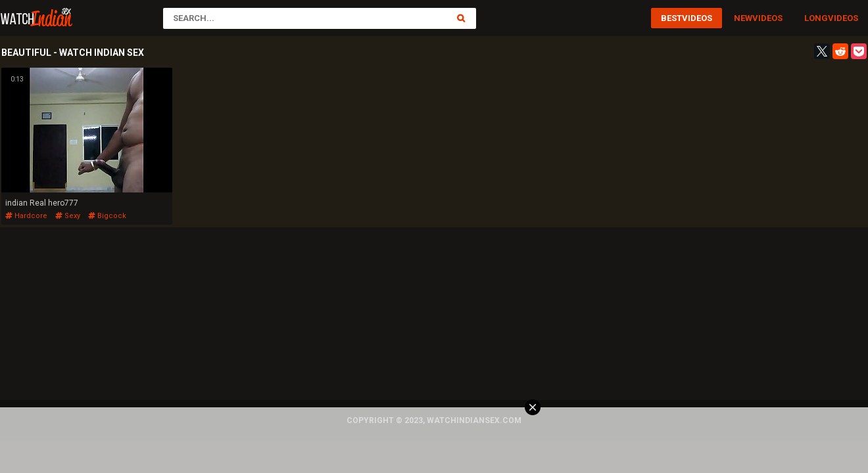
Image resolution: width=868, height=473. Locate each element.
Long (816, 18)
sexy (68, 216)
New (743, 18)
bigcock (107, 216)
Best (671, 18)
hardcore (26, 216)
